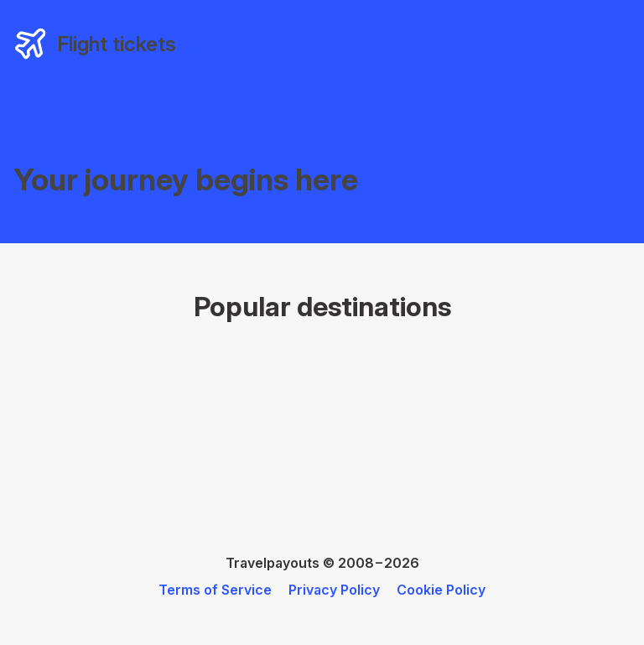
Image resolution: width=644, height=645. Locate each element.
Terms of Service (215, 590)
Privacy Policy (334, 590)
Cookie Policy (441, 590)
